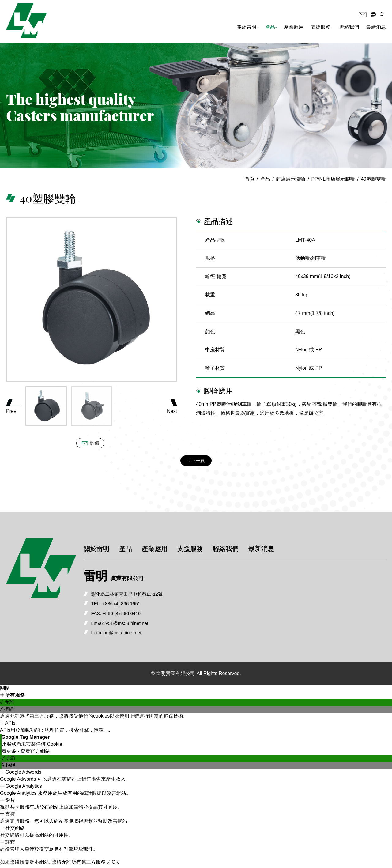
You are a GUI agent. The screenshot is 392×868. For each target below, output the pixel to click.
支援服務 (322, 28)
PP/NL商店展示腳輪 (333, 179)
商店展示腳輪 (291, 179)
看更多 (9, 753)
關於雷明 (247, 28)
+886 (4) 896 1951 (134, 604)
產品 (271, 28)
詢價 (90, 443)
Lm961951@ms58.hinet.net (132, 624)
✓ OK (113, 864)
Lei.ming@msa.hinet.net (128, 634)
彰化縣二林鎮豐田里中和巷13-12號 (140, 594)
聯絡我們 (349, 28)
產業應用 (294, 28)
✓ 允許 (7, 704)
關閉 (5, 690)
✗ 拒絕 (7, 711)
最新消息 (376, 28)
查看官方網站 (35, 753)
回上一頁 (196, 461)
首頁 (250, 179)
